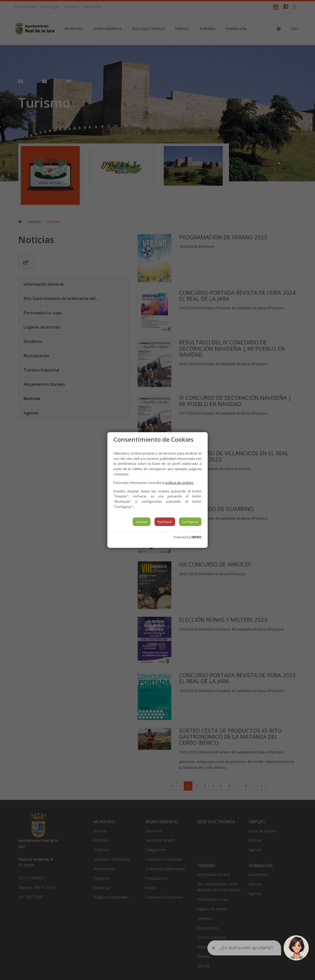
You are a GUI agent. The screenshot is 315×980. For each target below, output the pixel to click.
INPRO (196, 537)
